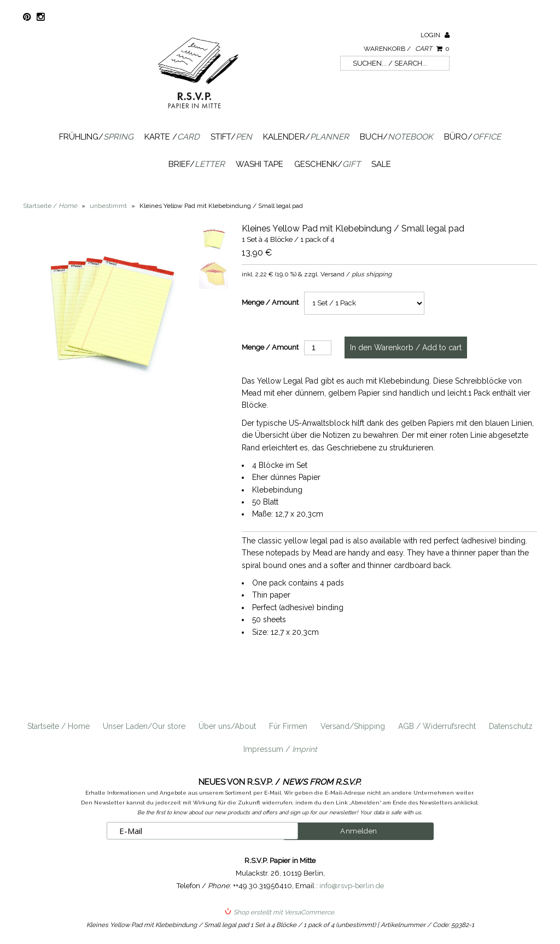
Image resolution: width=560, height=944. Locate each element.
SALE (381, 164)
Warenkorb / (407, 49)
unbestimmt (108, 206)
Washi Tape (259, 164)
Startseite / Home (59, 726)
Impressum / (280, 749)
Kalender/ (306, 137)
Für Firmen (288, 726)
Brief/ (197, 164)
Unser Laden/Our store (144, 726)
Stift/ (231, 137)
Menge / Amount (270, 302)
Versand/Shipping (353, 726)
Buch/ (396, 137)
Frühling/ (96, 137)
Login (435, 35)
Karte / (172, 137)
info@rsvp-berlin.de (352, 885)
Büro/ (472, 137)
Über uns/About (227, 726)
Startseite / (50, 206)
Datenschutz (511, 726)
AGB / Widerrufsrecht (437, 726)
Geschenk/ (327, 164)
